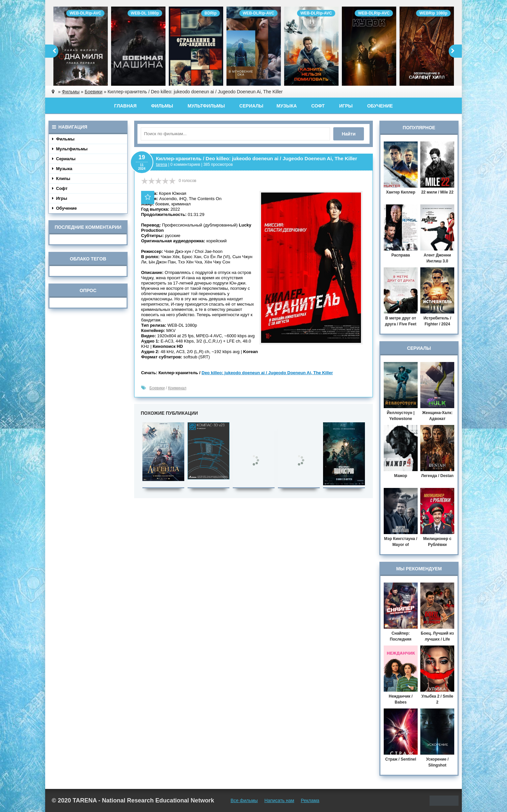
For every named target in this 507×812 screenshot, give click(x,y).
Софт (318, 106)
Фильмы (162, 106)
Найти (350, 134)
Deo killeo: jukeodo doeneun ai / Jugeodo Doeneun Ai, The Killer (267, 373)
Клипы (61, 179)
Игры (346, 106)
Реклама (310, 800)
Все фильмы (244, 800)
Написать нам (279, 800)
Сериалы (251, 106)
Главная (125, 106)
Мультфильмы (206, 106)
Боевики (157, 388)
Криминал (177, 388)
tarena (162, 165)
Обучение (380, 106)
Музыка (287, 106)
